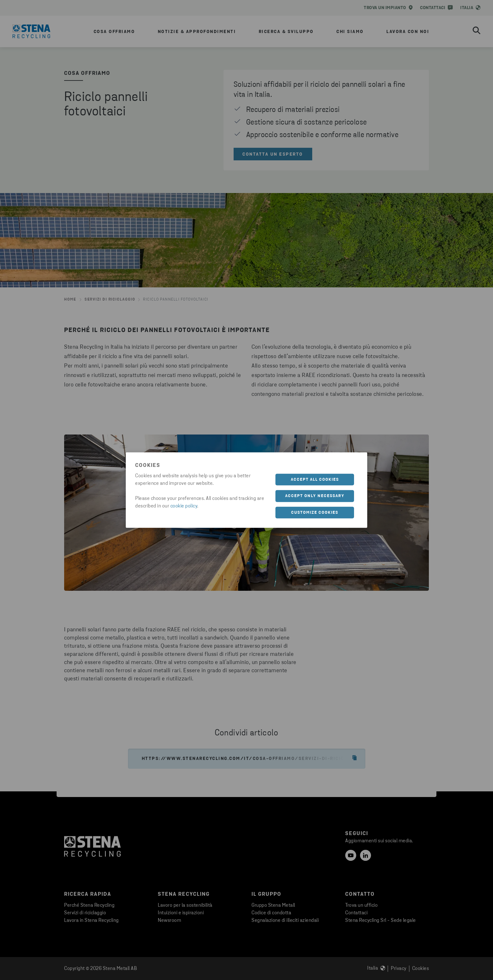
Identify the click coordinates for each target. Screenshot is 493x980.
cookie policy (184, 506)
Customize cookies (315, 512)
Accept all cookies (315, 479)
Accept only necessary (315, 496)
